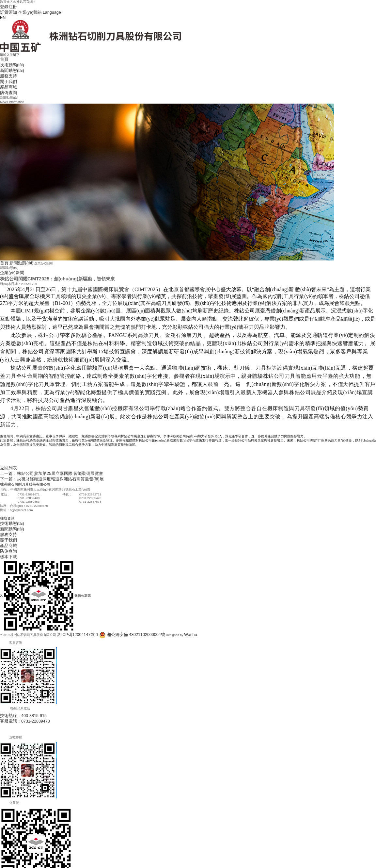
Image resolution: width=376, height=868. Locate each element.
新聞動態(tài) (9, 63)
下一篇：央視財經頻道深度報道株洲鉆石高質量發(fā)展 (40, 460)
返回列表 (7, 451)
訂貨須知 (7, 10)
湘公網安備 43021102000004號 (119, 606)
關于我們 (7, 71)
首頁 (3, 54)
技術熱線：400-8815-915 (18, 686)
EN (2, 15)
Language (40, 10)
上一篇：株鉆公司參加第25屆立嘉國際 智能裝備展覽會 (40, 455)
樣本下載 (7, 528)
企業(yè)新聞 (9, 257)
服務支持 (7, 67)
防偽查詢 (7, 80)
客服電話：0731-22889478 (19, 690)
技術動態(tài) (9, 59)
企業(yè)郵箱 (23, 10)
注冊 (10, 6)
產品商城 (7, 76)
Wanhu (166, 606)
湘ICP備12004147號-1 (73, 606)
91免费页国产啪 (12, 866)
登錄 (3, 6)
